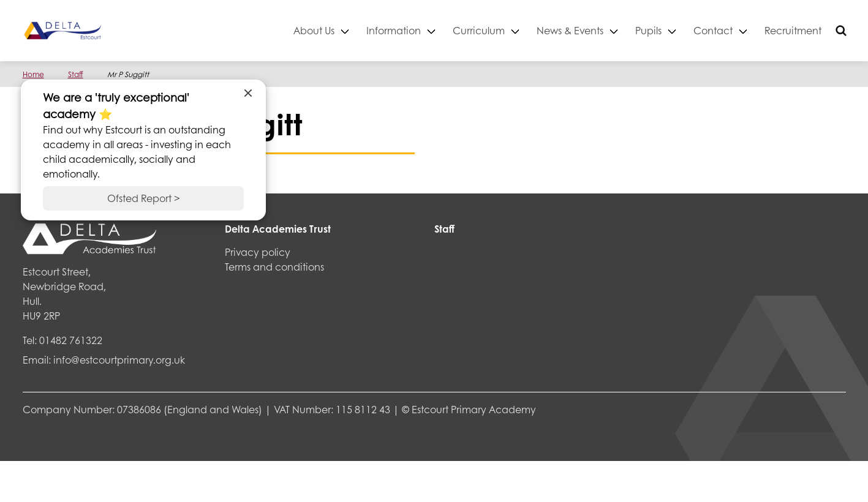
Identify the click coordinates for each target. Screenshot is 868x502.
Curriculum (479, 30)
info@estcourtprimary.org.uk (119, 360)
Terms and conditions (274, 267)
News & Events (570, 30)
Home (33, 74)
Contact (713, 30)
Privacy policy (258, 252)
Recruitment (793, 30)
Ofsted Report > (144, 198)
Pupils (648, 30)
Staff (76, 74)
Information (394, 30)
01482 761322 (71, 340)
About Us (314, 30)
